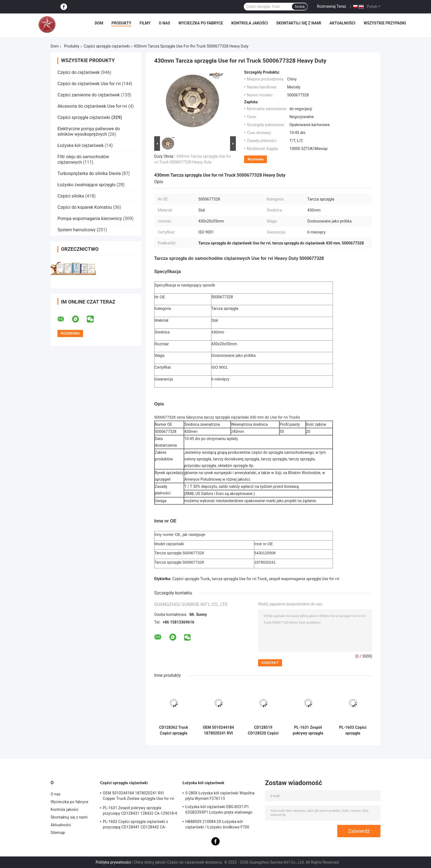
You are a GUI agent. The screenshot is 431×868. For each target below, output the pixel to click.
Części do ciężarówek (79, 72)
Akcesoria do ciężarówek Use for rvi (92, 106)
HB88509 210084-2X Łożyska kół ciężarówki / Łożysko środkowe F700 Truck (217, 825)
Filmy (145, 23)
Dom (99, 23)
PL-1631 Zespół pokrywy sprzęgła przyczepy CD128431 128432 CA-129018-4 (308, 730)
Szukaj (300, 7)
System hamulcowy (76, 230)
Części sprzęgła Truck (191, 579)
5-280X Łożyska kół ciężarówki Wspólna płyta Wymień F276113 (220, 796)
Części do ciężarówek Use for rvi (89, 84)
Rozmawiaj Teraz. (332, 6)
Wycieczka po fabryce (201, 23)
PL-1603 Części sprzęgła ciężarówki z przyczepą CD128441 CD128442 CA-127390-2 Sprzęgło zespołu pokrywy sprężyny (353, 730)
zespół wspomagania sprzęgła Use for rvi (304, 579)
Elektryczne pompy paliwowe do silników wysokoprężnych (89, 131)
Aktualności (342, 23)
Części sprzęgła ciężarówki (107, 46)
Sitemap (58, 833)
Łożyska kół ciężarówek (81, 145)
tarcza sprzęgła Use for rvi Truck (239, 579)
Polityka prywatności (113, 862)
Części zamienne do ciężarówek (89, 95)
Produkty (121, 23)
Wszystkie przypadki (385, 23)
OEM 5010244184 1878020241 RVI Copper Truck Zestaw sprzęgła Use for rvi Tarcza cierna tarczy (219, 730)
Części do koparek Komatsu (85, 207)
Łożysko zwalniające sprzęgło (86, 185)
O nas (165, 23)
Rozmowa (255, 159)
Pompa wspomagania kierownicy (90, 219)
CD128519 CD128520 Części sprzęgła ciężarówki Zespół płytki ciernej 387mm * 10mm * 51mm (263, 730)
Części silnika (71, 196)
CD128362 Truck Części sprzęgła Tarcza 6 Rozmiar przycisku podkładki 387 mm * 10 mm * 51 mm (174, 730)
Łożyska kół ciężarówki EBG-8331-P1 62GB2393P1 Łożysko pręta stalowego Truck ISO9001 (219, 810)
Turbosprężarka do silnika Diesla (89, 173)
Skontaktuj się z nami (299, 23)
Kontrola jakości (249, 23)
